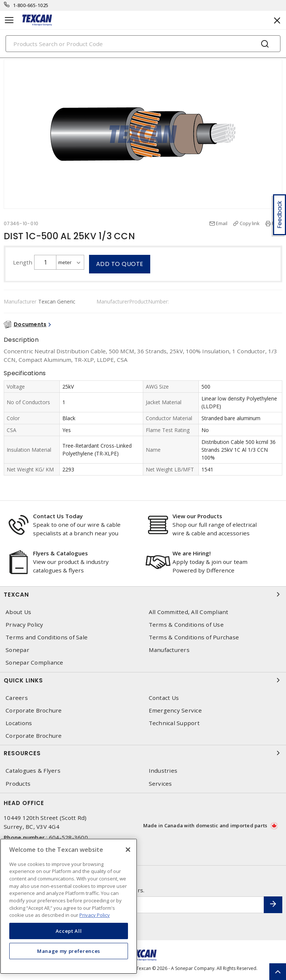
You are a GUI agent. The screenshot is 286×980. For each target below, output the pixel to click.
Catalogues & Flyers (33, 771)
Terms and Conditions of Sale (47, 637)
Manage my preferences (69, 951)
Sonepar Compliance (34, 663)
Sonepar (17, 650)
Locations (19, 723)
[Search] (143, 44)
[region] (69, 906)
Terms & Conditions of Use (186, 625)
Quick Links (143, 680)
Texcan (143, 594)
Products (18, 784)
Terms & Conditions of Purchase (194, 637)
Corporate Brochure (34, 710)
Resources (143, 753)
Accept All (69, 931)
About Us (18, 612)
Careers (17, 698)
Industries (163, 771)
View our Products (197, 516)
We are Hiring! (192, 553)
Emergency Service (175, 710)
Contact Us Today (58, 516)
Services (160, 784)
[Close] (128, 850)
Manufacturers (169, 650)
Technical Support (174, 723)
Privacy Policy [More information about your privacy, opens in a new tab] (95, 915)
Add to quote (120, 264)
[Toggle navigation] (9, 20)
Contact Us (164, 698)
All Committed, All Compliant (189, 612)
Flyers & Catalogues (60, 553)
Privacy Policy (24, 625)
